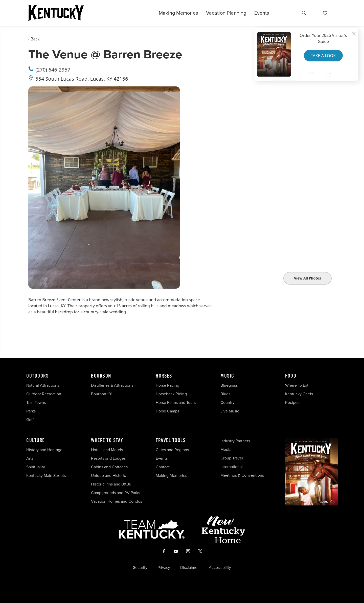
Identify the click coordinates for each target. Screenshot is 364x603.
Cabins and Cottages (109, 467)
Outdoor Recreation (44, 394)
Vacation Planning (226, 13)
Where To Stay (107, 440)
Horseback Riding (171, 394)
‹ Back (34, 39)
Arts (30, 458)
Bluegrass (229, 385)
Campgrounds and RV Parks (116, 493)
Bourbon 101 (102, 394)
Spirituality (36, 467)
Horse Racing (167, 385)
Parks (31, 411)
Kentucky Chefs (299, 394)
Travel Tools (171, 440)
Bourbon (101, 376)
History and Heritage (45, 450)
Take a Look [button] (323, 56)
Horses (164, 376)
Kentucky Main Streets (46, 476)
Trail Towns (36, 402)
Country (227, 402)
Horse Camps (167, 411)
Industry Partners (235, 441)
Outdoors (37, 376)
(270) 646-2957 (53, 70)
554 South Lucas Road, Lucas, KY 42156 (82, 79)
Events (262, 13)
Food (291, 376)
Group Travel (232, 458)
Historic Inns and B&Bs (111, 484)
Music (227, 376)
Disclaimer (189, 568)
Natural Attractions (43, 385)
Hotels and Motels (107, 450)
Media (226, 449)
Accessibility (220, 568)
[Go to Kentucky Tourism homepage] (56, 13)
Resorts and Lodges (108, 458)
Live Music (230, 411)
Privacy (164, 568)
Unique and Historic (108, 476)
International (232, 467)
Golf (30, 420)
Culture (36, 440)
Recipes (293, 402)
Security (140, 568)
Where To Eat (297, 385)
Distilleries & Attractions (112, 385)
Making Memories (178, 13)
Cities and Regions (172, 450)
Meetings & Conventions (242, 475)
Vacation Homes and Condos (117, 501)
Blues (225, 394)
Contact (163, 467)
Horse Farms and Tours (176, 402)
